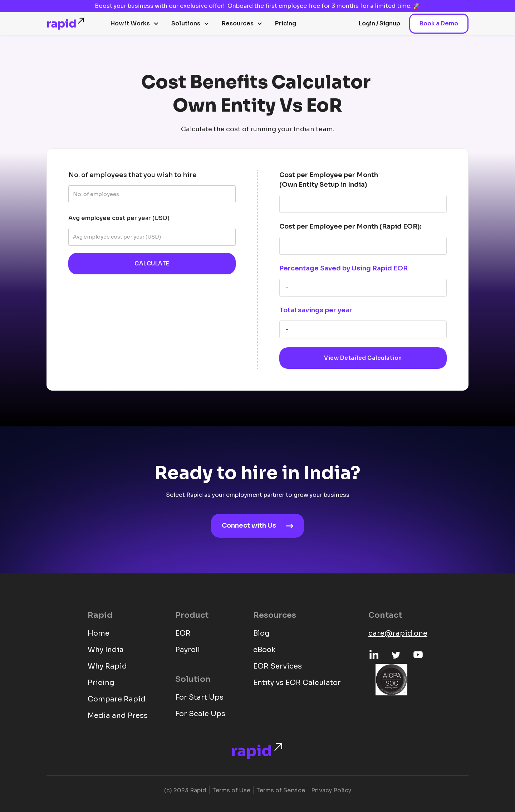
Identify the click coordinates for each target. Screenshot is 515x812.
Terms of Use (231, 790)
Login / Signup (379, 23)
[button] (135, 24)
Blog (261, 633)
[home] (66, 24)
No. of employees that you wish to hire (133, 175)
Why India (106, 650)
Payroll (188, 650)
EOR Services (278, 666)
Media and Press (118, 716)
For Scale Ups (200, 714)
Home (99, 633)
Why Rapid (107, 666)
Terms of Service (281, 790)
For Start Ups (199, 697)
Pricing (286, 23)
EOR (183, 633)
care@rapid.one (398, 633)
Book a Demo (439, 23)
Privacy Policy (331, 790)
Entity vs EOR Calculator (297, 683)
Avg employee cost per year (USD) (119, 218)
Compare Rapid (117, 699)
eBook (264, 650)
